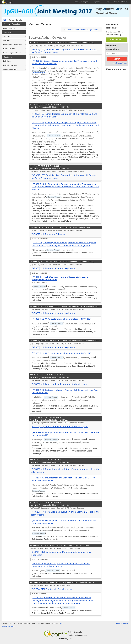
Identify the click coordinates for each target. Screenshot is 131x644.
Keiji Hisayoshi (68, 250)
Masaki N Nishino (57, 290)
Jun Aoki (79, 68)
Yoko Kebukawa (56, 68)
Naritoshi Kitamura (88, 287)
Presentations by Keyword (13, 45)
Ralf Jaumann (64, 77)
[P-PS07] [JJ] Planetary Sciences (48, 234)
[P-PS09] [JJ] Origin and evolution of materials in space (59, 384)
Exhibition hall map (10, 65)
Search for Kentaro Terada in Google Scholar (82, 30)
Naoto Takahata (49, 327)
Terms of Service (122, 623)
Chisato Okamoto (71, 74)
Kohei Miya (38, 397)
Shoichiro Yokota (55, 287)
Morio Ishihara (74, 400)
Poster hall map (9, 49)
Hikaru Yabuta (70, 71)
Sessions (7, 41)
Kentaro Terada (15, 20)
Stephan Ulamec (48, 77)
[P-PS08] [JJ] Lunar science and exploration (53, 268)
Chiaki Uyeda (39, 250)
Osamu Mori (49, 80)
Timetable (7, 36)
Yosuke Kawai (91, 68)
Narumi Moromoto (40, 324)
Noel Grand (37, 142)
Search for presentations (12, 53)
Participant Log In (117, 39)
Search (117, 59)
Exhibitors (7, 61)
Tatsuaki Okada (39, 68)
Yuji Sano (36, 327)
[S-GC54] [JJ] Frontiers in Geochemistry (51, 589)
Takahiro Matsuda (40, 485)
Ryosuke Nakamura (40, 74)
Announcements (9, 28)
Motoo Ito (69, 68)
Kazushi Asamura (40, 290)
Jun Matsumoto (39, 135)
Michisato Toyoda (55, 71)
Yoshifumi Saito (71, 287)
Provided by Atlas (65, 639)
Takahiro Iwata (79, 77)
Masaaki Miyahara (87, 324)
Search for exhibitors (11, 69)
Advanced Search (121, 63)
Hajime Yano (56, 74)
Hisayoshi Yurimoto (86, 71)
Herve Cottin (88, 139)
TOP (5, 20)
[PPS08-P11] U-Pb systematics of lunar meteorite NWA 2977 (62, 319)
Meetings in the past (116, 69)
